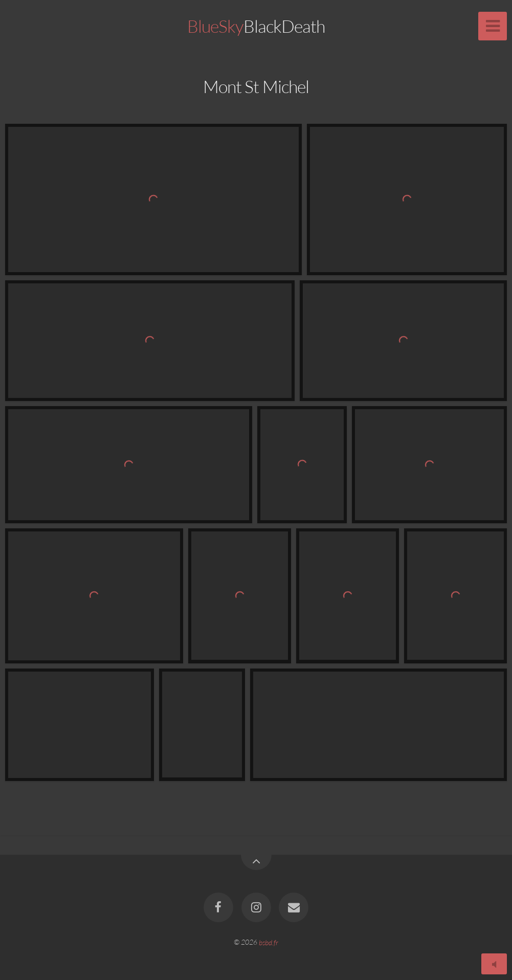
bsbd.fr (269, 942)
